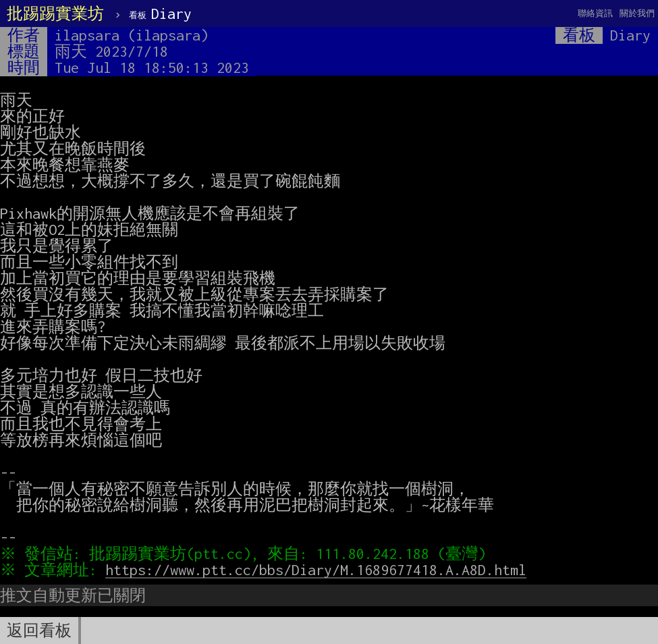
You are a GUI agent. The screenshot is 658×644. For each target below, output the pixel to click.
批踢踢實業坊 (55, 14)
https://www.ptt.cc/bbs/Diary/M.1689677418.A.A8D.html (319, 570)
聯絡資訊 (595, 13)
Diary (160, 14)
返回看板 (39, 630)
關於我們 (637, 13)
